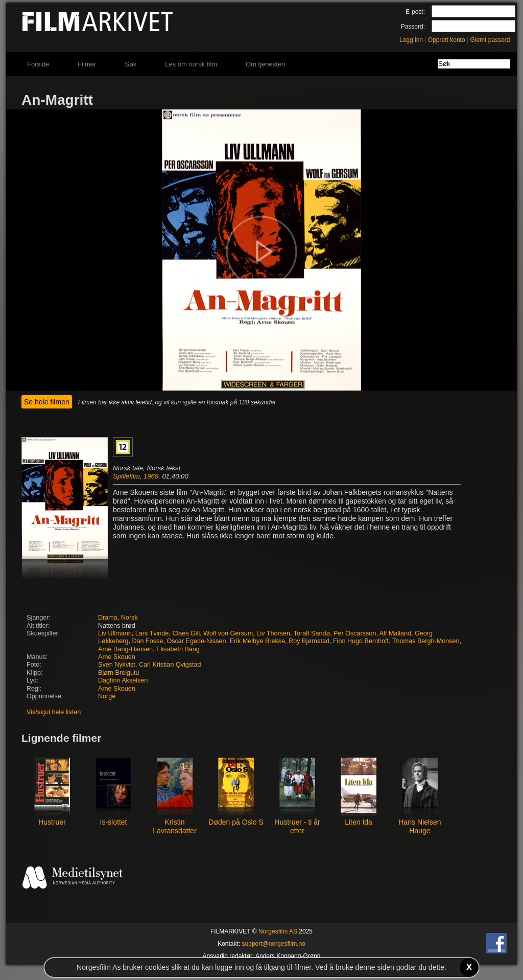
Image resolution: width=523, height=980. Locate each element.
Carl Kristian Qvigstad (170, 665)
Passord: (413, 27)
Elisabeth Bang (178, 649)
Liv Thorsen (273, 633)
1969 (151, 476)
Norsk (129, 618)
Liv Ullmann (115, 633)
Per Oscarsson (355, 633)
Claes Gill (186, 633)
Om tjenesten (265, 64)
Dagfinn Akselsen (123, 680)
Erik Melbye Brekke (257, 641)
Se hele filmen (47, 402)
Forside (38, 64)
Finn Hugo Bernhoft (361, 641)
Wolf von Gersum (228, 633)
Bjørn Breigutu (119, 673)
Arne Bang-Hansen (125, 649)
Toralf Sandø (312, 633)
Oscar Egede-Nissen (196, 641)
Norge (107, 696)
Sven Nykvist (117, 665)
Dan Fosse (148, 641)
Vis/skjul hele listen (54, 712)
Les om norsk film (191, 64)
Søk (130, 64)
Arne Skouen (117, 657)
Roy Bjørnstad (309, 641)
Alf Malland (395, 633)
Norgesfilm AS (278, 931)
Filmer (87, 64)
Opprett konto (447, 40)
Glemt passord (490, 40)
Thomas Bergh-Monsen (426, 641)
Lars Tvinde (152, 633)
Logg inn (411, 40)
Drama (108, 618)
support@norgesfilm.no (274, 944)
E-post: (415, 12)
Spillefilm (126, 476)
